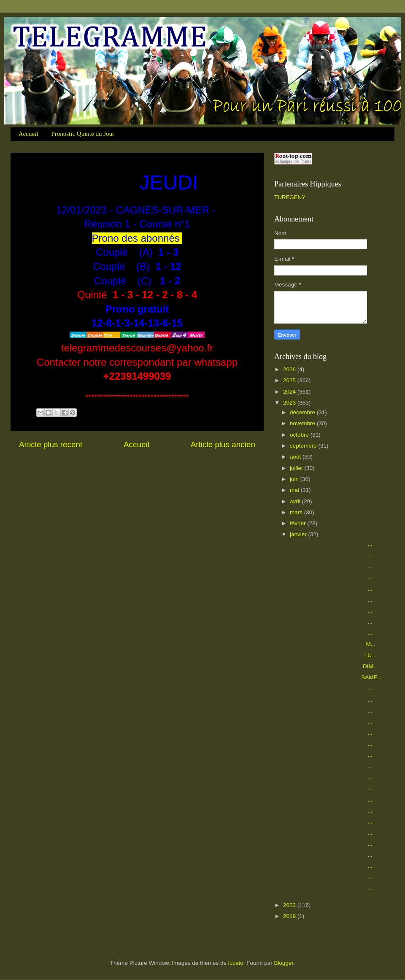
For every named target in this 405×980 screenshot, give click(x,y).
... (331, 544)
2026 (290, 369)
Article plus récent (51, 444)
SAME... (335, 677)
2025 (290, 380)
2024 (290, 392)
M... (332, 644)
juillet (297, 468)
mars (297, 512)
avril (296, 501)
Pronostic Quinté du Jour (83, 134)
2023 (290, 403)
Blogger (284, 963)
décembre (303, 412)
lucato (236, 963)
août (296, 457)
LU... (333, 655)
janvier (299, 534)
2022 (290, 905)
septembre (304, 446)
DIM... (333, 666)
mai (295, 490)
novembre (303, 423)
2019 (290, 916)
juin (295, 479)
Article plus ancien (223, 444)
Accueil (28, 134)
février (298, 523)
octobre (300, 435)
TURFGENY (290, 197)
